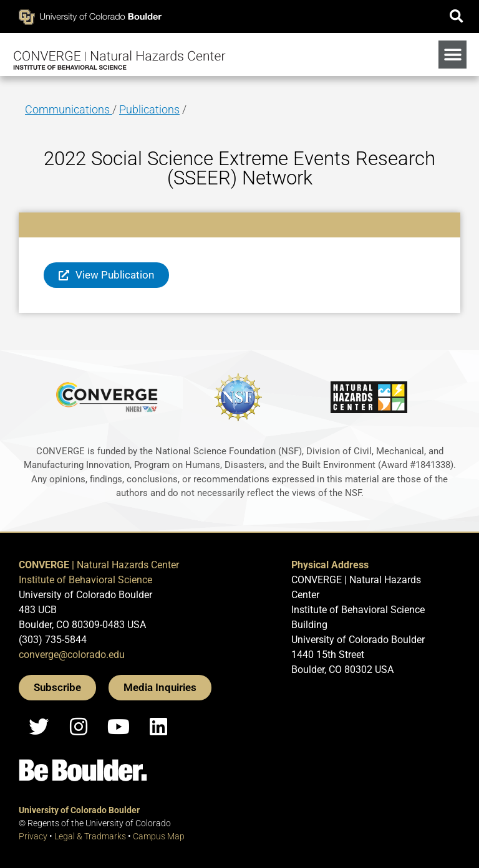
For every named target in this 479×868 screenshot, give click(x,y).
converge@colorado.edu (72, 655)
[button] (456, 17)
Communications (69, 109)
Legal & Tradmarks (90, 836)
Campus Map (159, 836)
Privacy (33, 836)
